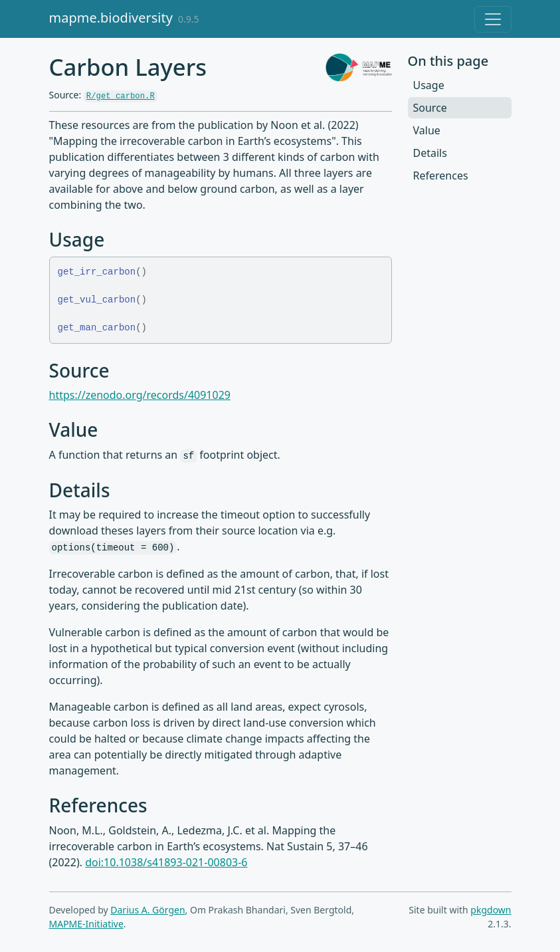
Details (430, 153)
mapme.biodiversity (111, 18)
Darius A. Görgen (147, 910)
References (441, 176)
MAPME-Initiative (86, 924)
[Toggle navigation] (493, 19)
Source (430, 108)
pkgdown (491, 910)
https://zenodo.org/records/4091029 (140, 395)
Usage (429, 85)
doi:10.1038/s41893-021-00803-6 (166, 862)
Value (427, 130)
